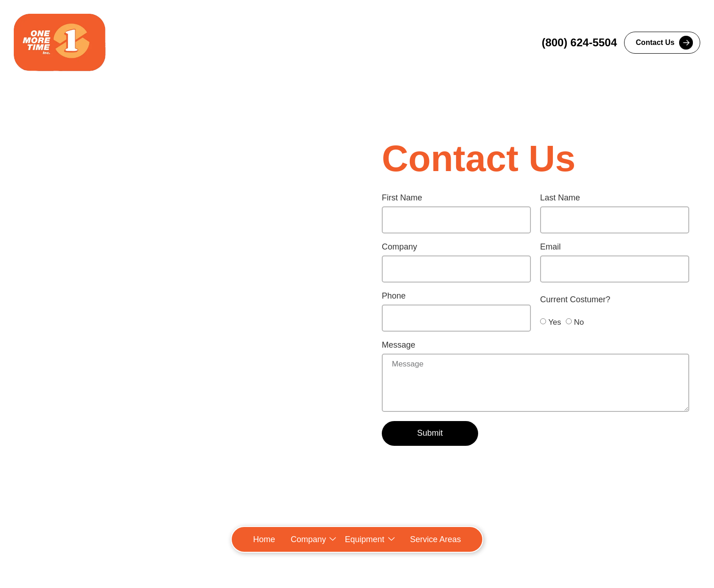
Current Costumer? (575, 300)
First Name (402, 198)
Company (399, 247)
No (579, 322)
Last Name (560, 198)
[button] (313, 539)
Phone (394, 296)
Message (399, 345)
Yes (555, 322)
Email (550, 247)
